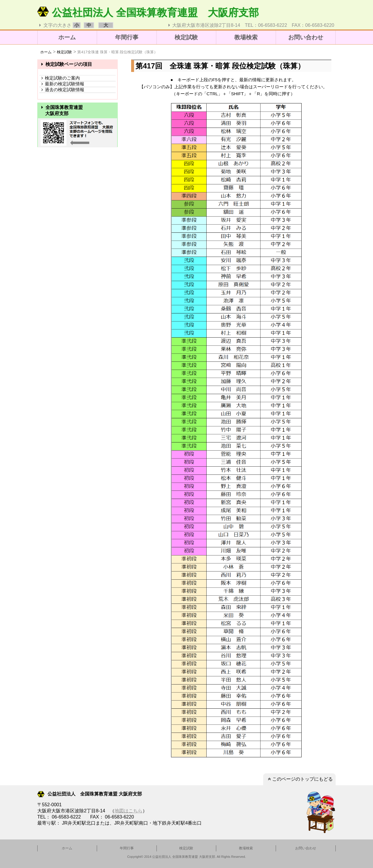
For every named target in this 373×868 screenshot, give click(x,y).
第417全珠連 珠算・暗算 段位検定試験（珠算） (117, 52)
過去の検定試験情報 (62, 90)
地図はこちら (129, 811)
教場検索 (246, 37)
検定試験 (186, 37)
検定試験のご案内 (60, 78)
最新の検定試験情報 (62, 84)
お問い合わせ (306, 37)
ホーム (67, 37)
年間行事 (127, 37)
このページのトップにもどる (299, 779)
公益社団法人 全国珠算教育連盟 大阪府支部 (148, 12)
